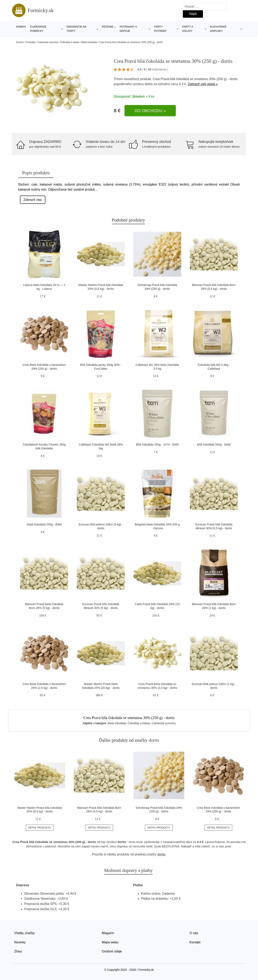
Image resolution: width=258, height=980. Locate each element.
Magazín (108, 933)
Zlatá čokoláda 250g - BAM (44, 524)
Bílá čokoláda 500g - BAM (214, 445)
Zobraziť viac (33, 200)
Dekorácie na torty (77, 29)
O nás (194, 933)
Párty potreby (160, 29)
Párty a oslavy (188, 29)
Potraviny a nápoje (128, 29)
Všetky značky (24, 933)
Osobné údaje (112, 951)
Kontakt (195, 942)
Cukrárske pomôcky (38, 29)
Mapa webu (110, 942)
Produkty (31, 42)
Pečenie (108, 27)
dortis (149, 84)
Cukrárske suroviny (48, 42)
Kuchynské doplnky (218, 29)
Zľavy (18, 951)
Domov (21, 27)
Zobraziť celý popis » (203, 84)
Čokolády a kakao (70, 42)
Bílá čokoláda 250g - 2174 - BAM (157, 445)
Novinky (20, 942)
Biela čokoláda (89, 42)
